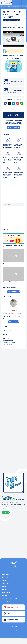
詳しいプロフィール (12, 322)
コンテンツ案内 (5, 583)
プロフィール (5, 589)
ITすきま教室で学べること (12, 128)
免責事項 (15, 605)
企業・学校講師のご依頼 (12, 292)
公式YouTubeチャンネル (12, 613)
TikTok (15, 632)
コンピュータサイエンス (10, 342)
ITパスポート (7, 339)
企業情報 (10, 605)
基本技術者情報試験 (9, 340)
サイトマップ (5, 605)
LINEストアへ (6, 517)
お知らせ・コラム (6, 598)
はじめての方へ (5, 580)
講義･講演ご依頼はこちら (12, 626)
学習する (10, 6)
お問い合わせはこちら (12, 619)
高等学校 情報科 (8, 344)
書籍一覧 (4, 595)
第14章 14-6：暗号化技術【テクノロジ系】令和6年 (13, 82)
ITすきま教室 (4, 6)
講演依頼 (4, 592)
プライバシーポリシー (6, 607)
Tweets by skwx (7, 330)
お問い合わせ (5, 601)
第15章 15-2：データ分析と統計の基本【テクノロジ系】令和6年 (13, 90)
